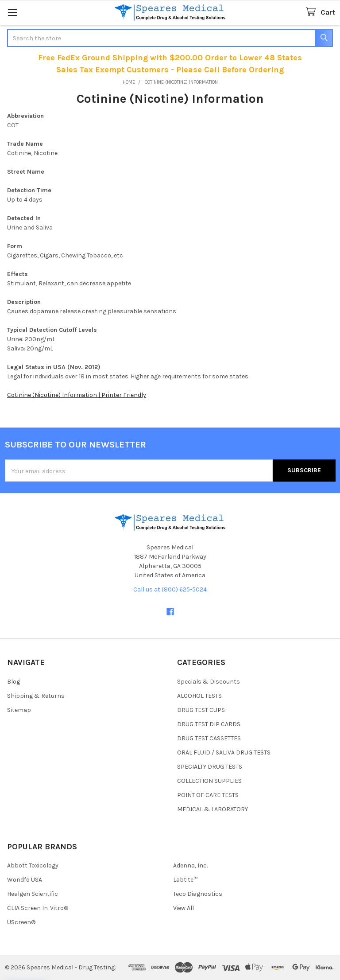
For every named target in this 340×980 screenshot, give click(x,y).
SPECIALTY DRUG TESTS (210, 767)
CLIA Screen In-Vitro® (38, 908)
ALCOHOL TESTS (199, 696)
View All (184, 908)
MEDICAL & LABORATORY (212, 809)
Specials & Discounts (209, 682)
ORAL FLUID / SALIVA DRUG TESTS (224, 752)
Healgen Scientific (33, 894)
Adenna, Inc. (190, 865)
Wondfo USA (25, 880)
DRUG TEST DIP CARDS (209, 724)
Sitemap (19, 710)
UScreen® (21, 922)
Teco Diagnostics (198, 894)
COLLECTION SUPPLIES (209, 781)
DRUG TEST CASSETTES (209, 738)
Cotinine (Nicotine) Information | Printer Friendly (77, 395)
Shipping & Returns (36, 696)
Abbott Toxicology (33, 865)
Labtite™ (185, 880)
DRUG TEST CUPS (201, 710)
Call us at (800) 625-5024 (170, 589)
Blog (14, 682)
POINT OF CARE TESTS (208, 795)
